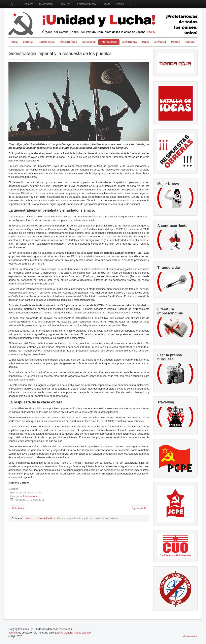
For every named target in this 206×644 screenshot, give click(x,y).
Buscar (106, 4)
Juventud (160, 42)
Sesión (120, 4)
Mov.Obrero (130, 42)
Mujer (146, 42)
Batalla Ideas (47, 42)
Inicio (14, 42)
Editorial (28, 42)
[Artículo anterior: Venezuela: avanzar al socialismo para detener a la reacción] (18, 508)
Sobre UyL (65, 4)
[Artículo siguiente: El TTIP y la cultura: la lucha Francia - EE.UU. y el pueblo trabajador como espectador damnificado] (139, 508)
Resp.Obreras (68, 42)
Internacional (109, 42)
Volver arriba (190, 636)
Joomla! (13, 633)
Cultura (190, 42)
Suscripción (46, 4)
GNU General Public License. (74, 633)
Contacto (28, 4)
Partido (176, 42)
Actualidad (89, 42)
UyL (12, 4)
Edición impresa (86, 4)
